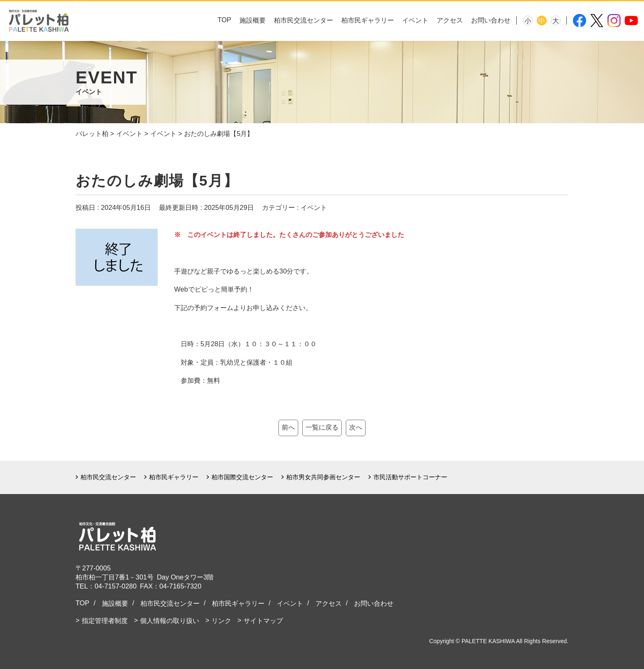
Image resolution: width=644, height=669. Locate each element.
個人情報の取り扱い (170, 621)
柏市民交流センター (304, 20)
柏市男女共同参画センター (323, 477)
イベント (415, 20)
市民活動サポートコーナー (410, 477)
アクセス (450, 20)
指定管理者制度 (105, 621)
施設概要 (253, 20)
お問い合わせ (491, 20)
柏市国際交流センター (242, 477)
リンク (221, 621)
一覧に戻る (322, 427)
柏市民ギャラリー (368, 20)
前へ (288, 427)
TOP (224, 20)
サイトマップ (263, 621)
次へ (356, 427)
